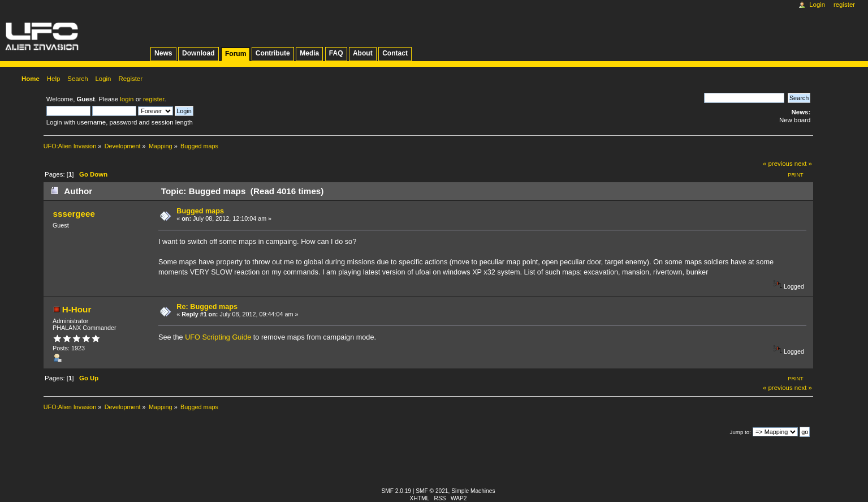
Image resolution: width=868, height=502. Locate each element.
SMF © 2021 (432, 491)
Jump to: (740, 432)
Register (844, 5)
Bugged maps (200, 211)
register (154, 99)
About (363, 53)
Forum (236, 54)
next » (803, 164)
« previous (778, 164)
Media (309, 53)
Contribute (273, 53)
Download (198, 53)
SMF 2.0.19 (397, 491)
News (163, 53)
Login (817, 5)
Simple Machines (473, 491)
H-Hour (77, 309)
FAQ (336, 53)
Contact (395, 53)
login (127, 99)
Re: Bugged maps (207, 307)
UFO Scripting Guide (218, 337)
